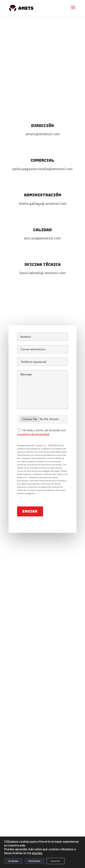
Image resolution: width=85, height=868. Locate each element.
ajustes (37, 853)
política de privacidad (35, 435)
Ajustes (55, 861)
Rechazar (35, 861)
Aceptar (13, 861)
